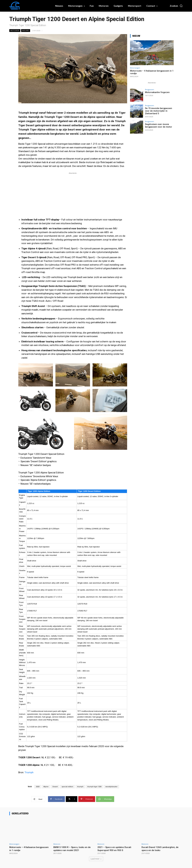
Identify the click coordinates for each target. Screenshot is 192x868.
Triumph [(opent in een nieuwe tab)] (29, 772)
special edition (67, 787)
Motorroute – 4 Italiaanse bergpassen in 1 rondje (23, 849)
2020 (38, 787)
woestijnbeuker (111, 787)
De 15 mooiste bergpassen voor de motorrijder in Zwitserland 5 (158, 111)
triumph (80, 787)
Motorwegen (135, 68)
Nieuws (26, 31)
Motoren (15, 31)
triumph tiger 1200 (94, 787)
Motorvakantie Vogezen (156, 92)
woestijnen (99, 125)
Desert (75, 117)
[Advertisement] (73, 195)
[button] (176, 6)
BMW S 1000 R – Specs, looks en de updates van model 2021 (74, 849)
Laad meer (96, 859)
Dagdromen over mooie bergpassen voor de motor (158, 125)
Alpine (46, 787)
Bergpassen (150, 89)
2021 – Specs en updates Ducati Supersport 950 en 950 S (116, 849)
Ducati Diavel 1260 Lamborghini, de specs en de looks (161, 849)
